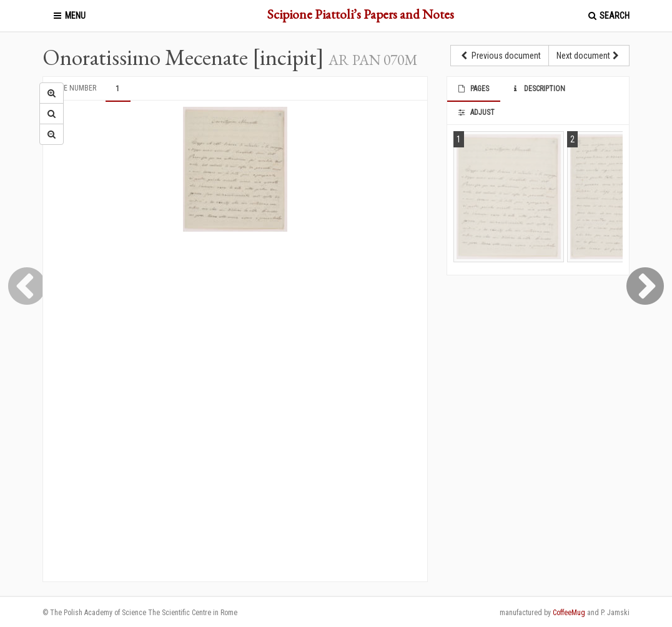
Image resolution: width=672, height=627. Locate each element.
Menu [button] (69, 16)
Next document (589, 56)
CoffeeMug (569, 613)
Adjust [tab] (476, 112)
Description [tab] (537, 89)
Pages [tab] (473, 89)
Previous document (500, 56)
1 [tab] (117, 89)
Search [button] (608, 16)
